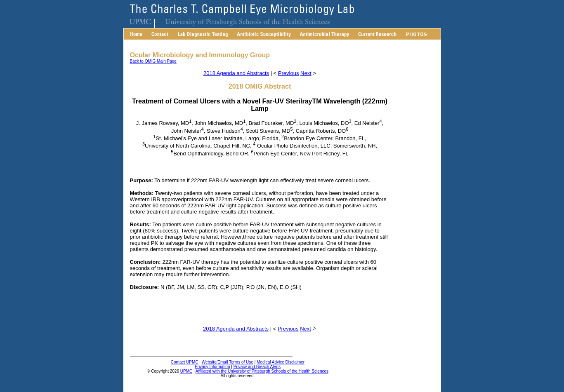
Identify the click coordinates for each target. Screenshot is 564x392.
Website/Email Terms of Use (228, 362)
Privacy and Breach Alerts (257, 367)
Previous (289, 73)
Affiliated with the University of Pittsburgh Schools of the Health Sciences (262, 371)
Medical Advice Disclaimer (281, 362)
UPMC (186, 371)
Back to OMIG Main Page (153, 61)
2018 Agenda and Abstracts (236, 73)
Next (306, 73)
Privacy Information (212, 367)
